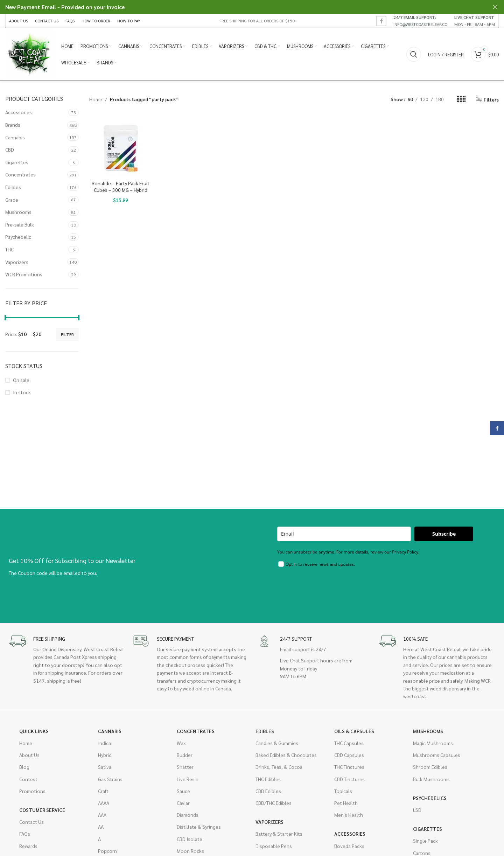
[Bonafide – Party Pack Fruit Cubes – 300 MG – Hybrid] (120, 145)
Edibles (13, 187)
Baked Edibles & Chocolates (286, 755)
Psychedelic (18, 237)
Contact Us (31, 822)
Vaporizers (17, 262)
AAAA (104, 803)
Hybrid (105, 755)
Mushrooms (18, 212)
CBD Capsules (349, 755)
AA (101, 827)
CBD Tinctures (349, 779)
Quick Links (34, 731)
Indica (104, 743)
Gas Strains (110, 779)
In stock (22, 392)
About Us (29, 755)
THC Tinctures (349, 767)
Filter (67, 334)
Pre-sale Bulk (20, 224)
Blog (24, 767)
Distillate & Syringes (199, 827)
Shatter (185, 767)
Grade (12, 200)
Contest (28, 779)
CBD (10, 149)
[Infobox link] (420, 21)
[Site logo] (30, 54)
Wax (181, 743)
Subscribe (444, 534)
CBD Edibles (268, 791)
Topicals (343, 791)
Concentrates (20, 174)
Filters (491, 99)
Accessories (19, 112)
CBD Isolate (190, 839)
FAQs (25, 834)
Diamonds (188, 815)
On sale (21, 380)
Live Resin (188, 779)
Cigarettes (17, 162)
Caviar (183, 803)
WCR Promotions (24, 274)
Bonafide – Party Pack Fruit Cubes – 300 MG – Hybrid (121, 187)
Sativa (105, 767)
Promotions (32, 791)
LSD (417, 810)
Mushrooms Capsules (437, 755)
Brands (13, 125)
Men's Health (349, 815)
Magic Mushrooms (433, 743)
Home (96, 99)
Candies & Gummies (277, 743)
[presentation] (330, 590)
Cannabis (15, 137)
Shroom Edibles (430, 767)
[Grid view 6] (461, 99)
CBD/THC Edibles (274, 803)
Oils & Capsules (354, 731)
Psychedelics (430, 798)
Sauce (183, 791)
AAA (102, 815)
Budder (185, 755)
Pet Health (346, 803)
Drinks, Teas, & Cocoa (279, 767)
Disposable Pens (274, 846)
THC (9, 249)
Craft (103, 791)
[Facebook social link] (381, 21)
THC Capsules (349, 743)
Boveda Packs (349, 846)
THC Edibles (268, 779)
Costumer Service (42, 810)
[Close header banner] (495, 7)
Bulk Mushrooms (431, 779)
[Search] (414, 54)
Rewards (28, 846)
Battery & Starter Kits (279, 834)
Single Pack (425, 841)
